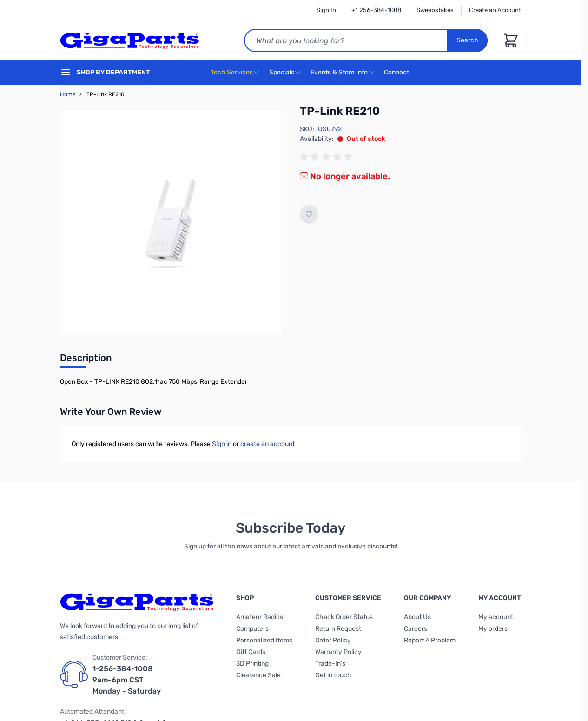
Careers (416, 629)
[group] (328, 157)
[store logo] (130, 40)
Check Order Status (344, 617)
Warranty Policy (338, 652)
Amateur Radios (260, 617)
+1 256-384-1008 (376, 10)
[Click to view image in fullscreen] (171, 222)
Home (68, 94)
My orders (493, 629)
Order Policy (333, 640)
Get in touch (333, 675)
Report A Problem (430, 640)
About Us (417, 617)
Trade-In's (330, 664)
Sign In (326, 10)
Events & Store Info (339, 72)
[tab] (86, 360)
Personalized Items (264, 640)
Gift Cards (251, 652)
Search (467, 40)
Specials (282, 72)
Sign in (222, 444)
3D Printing (252, 664)
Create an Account (495, 10)
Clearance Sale (258, 675)
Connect (398, 73)
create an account (268, 444)
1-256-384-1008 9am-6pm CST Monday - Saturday (127, 680)
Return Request (338, 629)
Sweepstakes (435, 10)
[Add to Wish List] (309, 214)
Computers (252, 629)
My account (496, 617)
